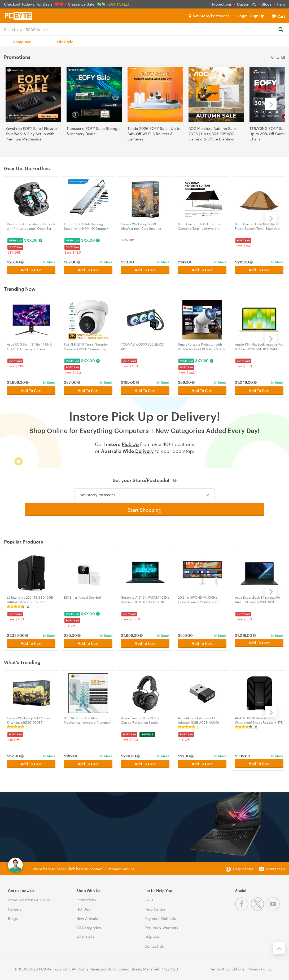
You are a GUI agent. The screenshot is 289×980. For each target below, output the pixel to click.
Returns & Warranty (161, 925)
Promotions (222, 4)
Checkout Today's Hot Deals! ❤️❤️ (34, 4)
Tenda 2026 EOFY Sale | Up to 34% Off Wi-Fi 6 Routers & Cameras (154, 134)
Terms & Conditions (227, 967)
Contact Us (154, 944)
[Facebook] (243, 907)
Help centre (243, 866)
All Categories (89, 925)
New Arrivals (87, 916)
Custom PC (247, 4)
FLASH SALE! (118, 4)
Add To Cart (31, 269)
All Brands (85, 935)
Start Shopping (144, 509)
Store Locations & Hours (29, 897)
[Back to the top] (279, 946)
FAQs (149, 897)
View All (278, 57)
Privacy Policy (260, 967)
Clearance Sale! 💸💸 (87, 4)
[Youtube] (274, 907)
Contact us (276, 866)
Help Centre (155, 907)
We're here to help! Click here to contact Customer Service (84, 866)
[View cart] (274, 16)
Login (242, 16)
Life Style (65, 42)
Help (281, 4)
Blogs (267, 4)
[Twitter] (259, 907)
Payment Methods (160, 916)
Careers (15, 907)
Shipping (152, 935)
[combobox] (144, 29)
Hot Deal (84, 907)
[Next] (271, 104)
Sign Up (257, 16)
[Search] (281, 30)
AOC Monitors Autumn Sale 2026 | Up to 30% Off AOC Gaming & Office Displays (212, 134)
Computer (22, 42)
